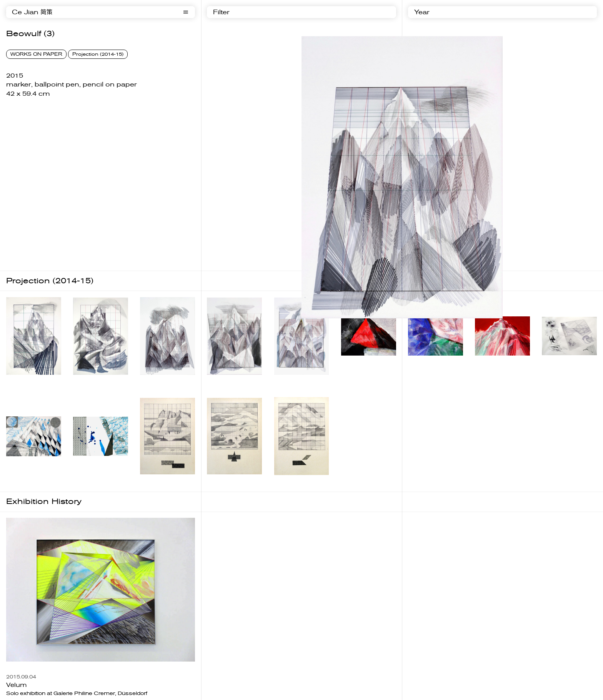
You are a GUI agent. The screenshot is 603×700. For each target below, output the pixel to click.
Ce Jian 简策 (32, 12)
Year (422, 12)
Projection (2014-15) (98, 54)
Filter (221, 12)
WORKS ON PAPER (36, 54)
